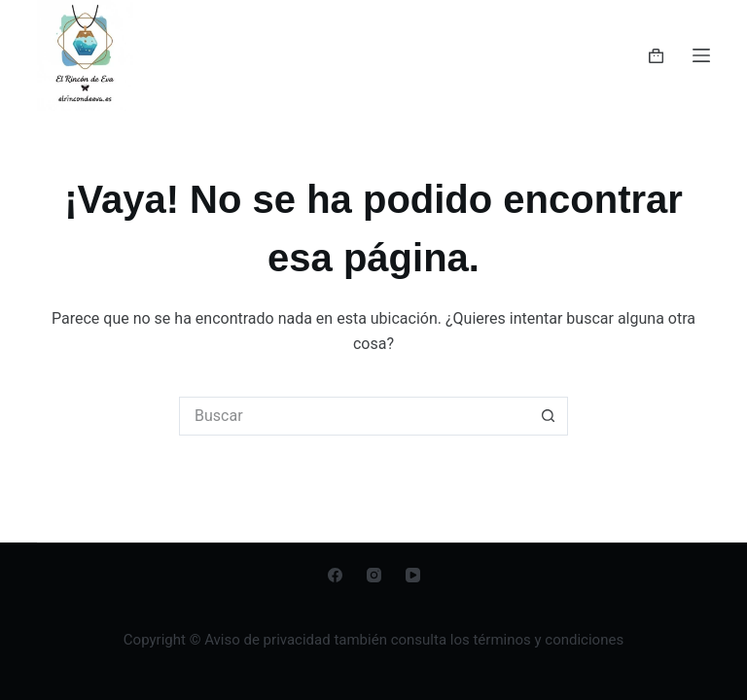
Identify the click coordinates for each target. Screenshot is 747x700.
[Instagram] (374, 575)
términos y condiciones (548, 640)
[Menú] (701, 55)
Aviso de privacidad (269, 640)
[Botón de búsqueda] (549, 416)
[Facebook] (335, 575)
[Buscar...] (354, 416)
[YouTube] (413, 575)
